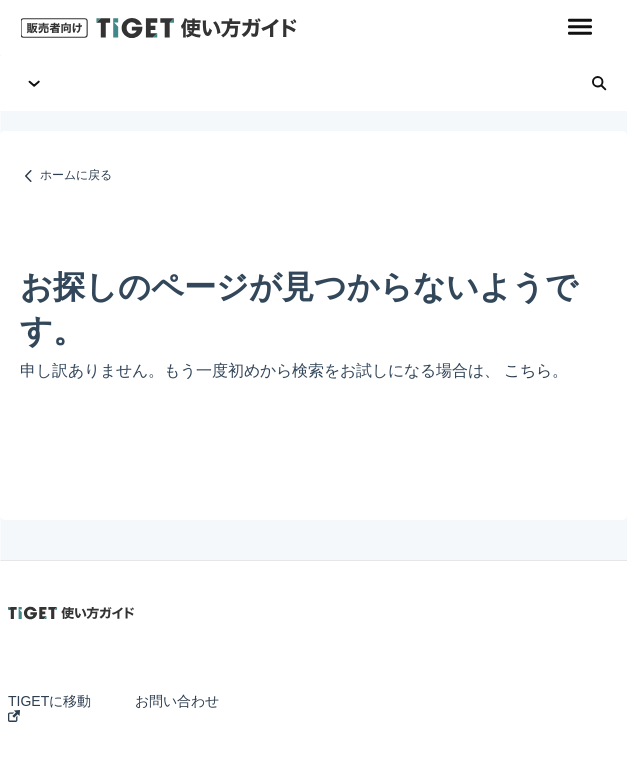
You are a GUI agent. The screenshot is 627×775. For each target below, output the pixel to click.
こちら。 (536, 370)
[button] (579, 28)
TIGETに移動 (49, 707)
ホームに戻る (76, 175)
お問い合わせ (177, 701)
